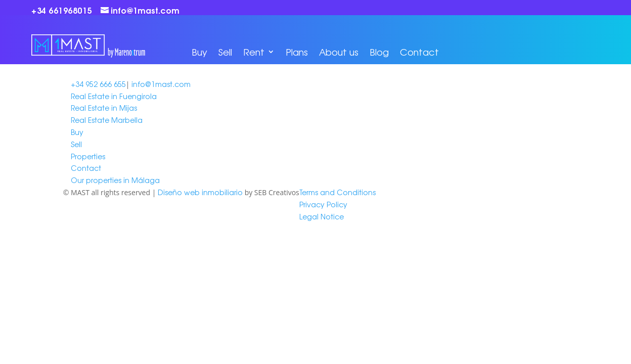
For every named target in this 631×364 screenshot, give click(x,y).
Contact (419, 52)
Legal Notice (322, 216)
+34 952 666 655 (98, 84)
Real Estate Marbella (107, 120)
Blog (379, 52)
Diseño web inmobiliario (200, 192)
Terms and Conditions (337, 192)
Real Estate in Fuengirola (114, 96)
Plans (297, 52)
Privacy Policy (323, 204)
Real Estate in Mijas (104, 108)
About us (339, 52)
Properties (88, 156)
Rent (254, 52)
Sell (225, 52)
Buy (199, 52)
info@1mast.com (161, 84)
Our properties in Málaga (115, 180)
